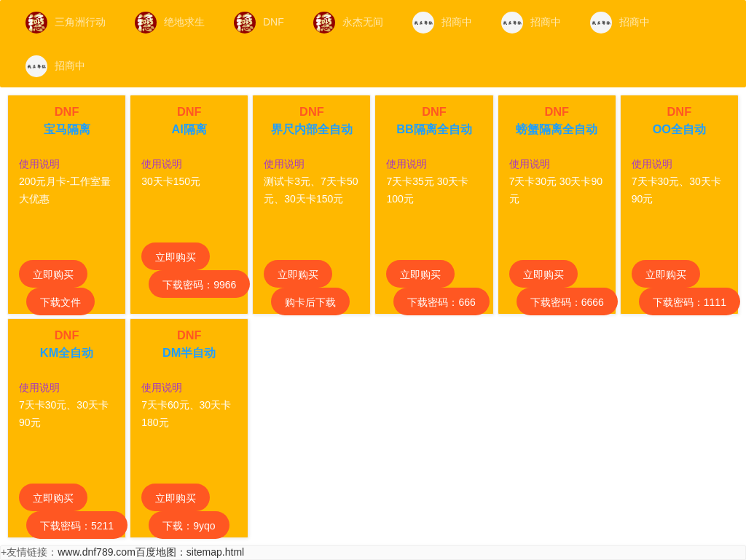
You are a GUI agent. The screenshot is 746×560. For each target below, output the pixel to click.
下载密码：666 (441, 302)
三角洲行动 (66, 23)
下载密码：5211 (77, 526)
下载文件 (60, 302)
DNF (259, 23)
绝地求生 (170, 23)
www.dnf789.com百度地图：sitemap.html (151, 552)
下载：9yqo (189, 526)
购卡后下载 (310, 302)
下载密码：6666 (567, 302)
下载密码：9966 (199, 285)
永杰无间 (348, 23)
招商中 (442, 23)
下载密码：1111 (690, 302)
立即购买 (53, 275)
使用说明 (39, 164)
